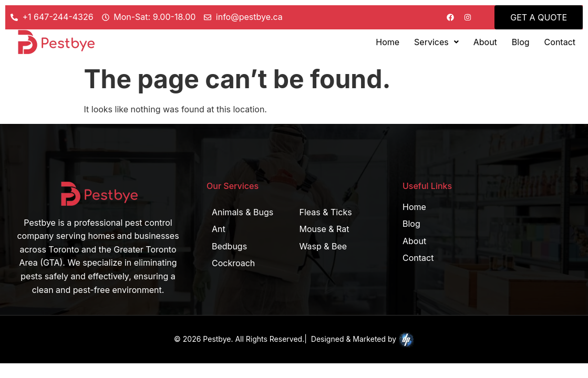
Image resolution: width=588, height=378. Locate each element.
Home (388, 42)
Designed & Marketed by (363, 340)
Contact (560, 42)
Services (436, 42)
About (485, 42)
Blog (521, 42)
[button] (436, 42)
